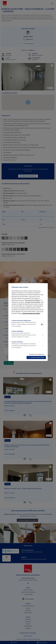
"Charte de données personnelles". (31, 314)
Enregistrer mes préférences (37, 354)
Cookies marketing (24, 345)
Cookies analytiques (24, 334)
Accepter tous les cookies (36, 357)
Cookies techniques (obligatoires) (24, 323)
